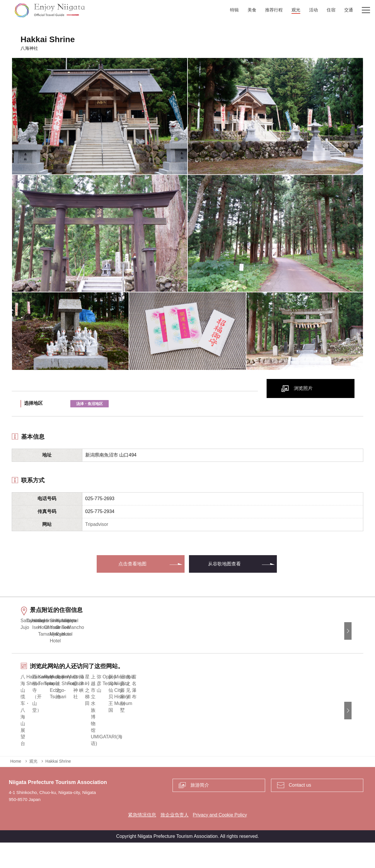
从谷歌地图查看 (224, 564)
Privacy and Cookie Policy (220, 840)
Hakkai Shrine (58, 786)
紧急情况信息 (142, 840)
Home (16, 786)
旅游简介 (200, 810)
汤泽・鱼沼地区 (90, 404)
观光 (33, 786)
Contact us (300, 810)
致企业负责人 (175, 840)
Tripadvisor (97, 524)
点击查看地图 (132, 564)
